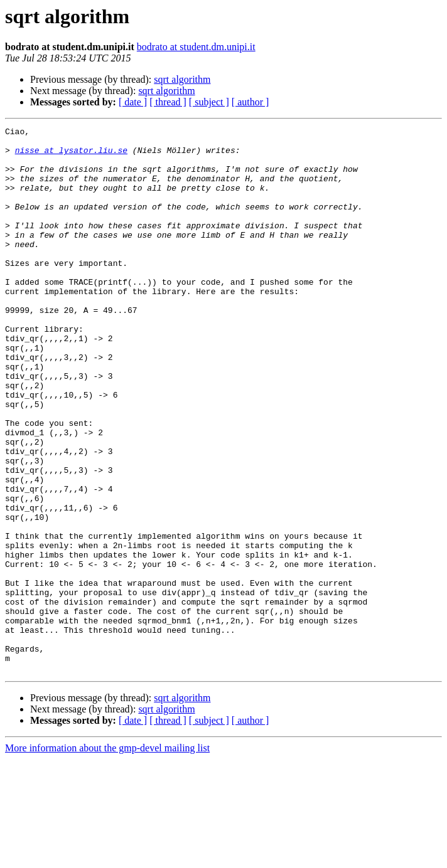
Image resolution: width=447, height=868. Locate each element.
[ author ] (250, 102)
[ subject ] (209, 102)
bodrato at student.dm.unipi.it (196, 47)
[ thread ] (168, 102)
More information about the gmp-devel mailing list (107, 857)
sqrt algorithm (182, 79)
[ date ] (133, 102)
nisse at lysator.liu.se (71, 156)
